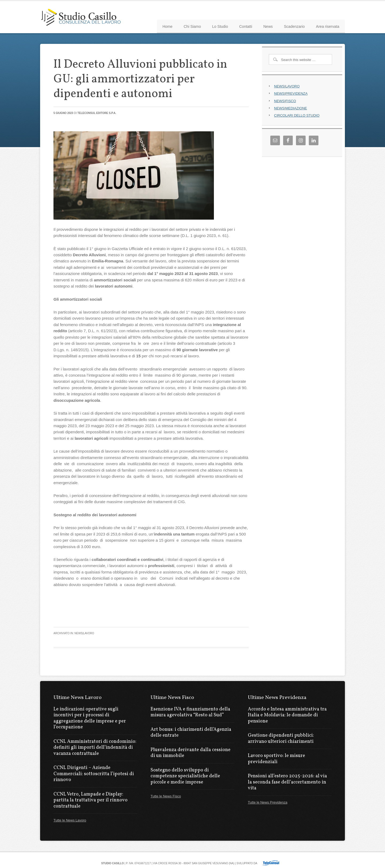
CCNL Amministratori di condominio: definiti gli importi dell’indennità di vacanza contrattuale (95, 748)
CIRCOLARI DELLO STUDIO (297, 115)
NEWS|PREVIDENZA (291, 93)
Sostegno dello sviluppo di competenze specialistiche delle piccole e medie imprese (185, 776)
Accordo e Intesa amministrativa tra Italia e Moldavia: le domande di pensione (287, 715)
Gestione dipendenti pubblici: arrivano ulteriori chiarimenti (281, 739)
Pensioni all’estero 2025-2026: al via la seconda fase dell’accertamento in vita (287, 782)
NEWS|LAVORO (287, 86)
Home (168, 26)
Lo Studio (220, 26)
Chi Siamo (192, 26)
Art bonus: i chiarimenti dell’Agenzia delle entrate (191, 733)
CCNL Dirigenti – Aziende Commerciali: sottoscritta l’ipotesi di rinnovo (94, 774)
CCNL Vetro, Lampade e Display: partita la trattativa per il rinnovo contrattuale (91, 800)
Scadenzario (294, 26)
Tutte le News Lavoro (70, 820)
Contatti (246, 26)
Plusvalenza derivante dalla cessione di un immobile (190, 753)
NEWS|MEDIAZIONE (290, 108)
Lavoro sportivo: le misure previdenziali (276, 759)
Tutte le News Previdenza (268, 802)
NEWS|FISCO (285, 101)
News (268, 26)
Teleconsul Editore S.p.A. (97, 113)
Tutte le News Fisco (166, 796)
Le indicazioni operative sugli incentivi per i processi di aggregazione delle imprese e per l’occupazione (90, 718)
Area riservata (328, 26)
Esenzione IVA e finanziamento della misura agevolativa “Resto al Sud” (190, 712)
